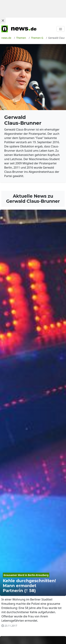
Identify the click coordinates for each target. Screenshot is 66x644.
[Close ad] (3, 20)
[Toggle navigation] (61, 29)
